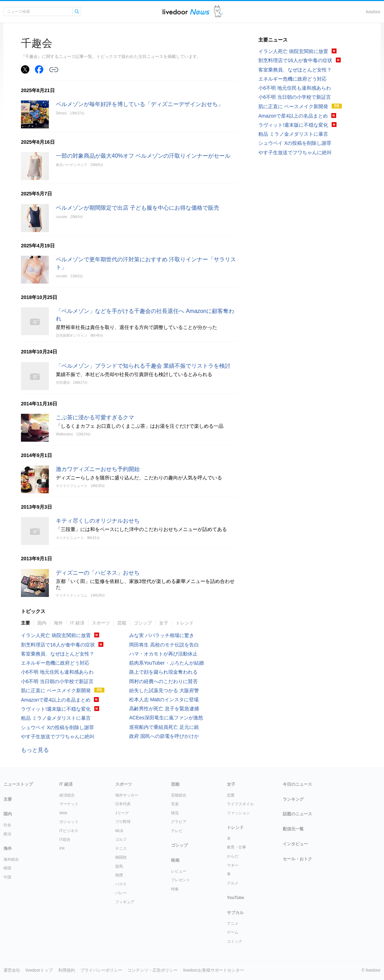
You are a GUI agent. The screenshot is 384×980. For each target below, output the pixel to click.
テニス (121, 848)
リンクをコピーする (54, 70)
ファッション (238, 813)
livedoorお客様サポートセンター (214, 970)
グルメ (233, 883)
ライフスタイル (240, 804)
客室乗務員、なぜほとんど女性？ (58, 654)
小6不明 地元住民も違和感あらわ (57, 672)
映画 (175, 860)
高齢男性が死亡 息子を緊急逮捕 (164, 709)
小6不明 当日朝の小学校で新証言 (57, 681)
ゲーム (233, 932)
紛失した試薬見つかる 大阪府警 (164, 690)
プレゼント (181, 880)
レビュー (179, 871)
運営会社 (12, 970)
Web (63, 813)
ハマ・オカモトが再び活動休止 (163, 654)
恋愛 (231, 795)
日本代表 (123, 804)
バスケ (121, 884)
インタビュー (295, 844)
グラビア (179, 822)
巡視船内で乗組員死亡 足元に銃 (164, 727)
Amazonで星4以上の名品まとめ (56, 700)
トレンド (185, 623)
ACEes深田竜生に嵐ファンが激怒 (166, 718)
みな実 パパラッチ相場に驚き (162, 635)
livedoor (373, 12)
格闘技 (121, 857)
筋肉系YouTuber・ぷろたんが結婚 (167, 663)
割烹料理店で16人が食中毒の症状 (58, 645)
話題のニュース (297, 814)
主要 (25, 623)
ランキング (293, 799)
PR (62, 848)
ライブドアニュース (186, 12)
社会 (7, 825)
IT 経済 (77, 623)
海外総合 (11, 859)
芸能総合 (179, 795)
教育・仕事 (237, 847)
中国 (7, 877)
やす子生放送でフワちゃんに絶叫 (58, 736)
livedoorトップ (39, 970)
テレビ (177, 831)
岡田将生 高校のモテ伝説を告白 (164, 645)
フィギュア (125, 902)
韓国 (7, 868)
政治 (7, 834)
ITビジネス (69, 831)
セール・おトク (297, 859)
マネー (233, 865)
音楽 (175, 804)
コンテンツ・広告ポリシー (153, 970)
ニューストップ (18, 784)
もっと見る (35, 750)
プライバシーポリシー (101, 970)
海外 (58, 623)
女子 (164, 623)
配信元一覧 (293, 829)
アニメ (233, 923)
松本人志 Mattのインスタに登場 (164, 700)
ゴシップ (143, 623)
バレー (121, 893)
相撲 (119, 875)
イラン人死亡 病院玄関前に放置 (56, 635)
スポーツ (101, 623)
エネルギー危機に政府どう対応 (55, 663)
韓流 (175, 813)
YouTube (236, 898)
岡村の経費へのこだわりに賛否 (163, 681)
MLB (119, 831)
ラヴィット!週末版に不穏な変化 (56, 709)
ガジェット (69, 822)
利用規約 (67, 970)
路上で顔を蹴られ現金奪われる (163, 672)
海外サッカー (127, 795)
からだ (233, 856)
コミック (235, 941)
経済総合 (67, 795)
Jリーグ (122, 813)
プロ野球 (123, 822)
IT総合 (65, 839)
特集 (175, 889)
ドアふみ (218, 12)
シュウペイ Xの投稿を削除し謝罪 (57, 727)
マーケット (69, 804)
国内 (42, 623)
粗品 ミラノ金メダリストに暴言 (56, 718)
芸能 (122, 623)
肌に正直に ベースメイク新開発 (56, 690)
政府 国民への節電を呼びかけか (164, 736)
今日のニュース (297, 784)
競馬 (119, 866)
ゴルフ (121, 839)
